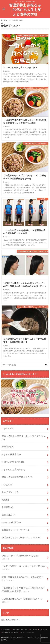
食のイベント (10, 492)
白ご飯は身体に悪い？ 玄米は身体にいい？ (22, 600)
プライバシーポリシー (27, 632)
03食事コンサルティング (16, 530)
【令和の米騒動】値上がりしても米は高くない (24, 568)
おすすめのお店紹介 (13, 469)
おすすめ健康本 (11, 454)
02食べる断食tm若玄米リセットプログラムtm (23, 438)
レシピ (7, 484)
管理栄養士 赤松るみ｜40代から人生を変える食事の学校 (25, 10)
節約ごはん (8, 515)
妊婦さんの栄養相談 (13, 462)
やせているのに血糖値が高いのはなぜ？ (21, 557)
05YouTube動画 (11, 522)
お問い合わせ (43, 629)
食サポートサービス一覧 (20, 629)
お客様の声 (33, 629)
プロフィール (6, 629)
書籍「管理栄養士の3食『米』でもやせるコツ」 (22, 579)
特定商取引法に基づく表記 (10, 632)
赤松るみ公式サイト (11, 620)
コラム (7, 428)
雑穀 (5, 500)
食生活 (7, 447)
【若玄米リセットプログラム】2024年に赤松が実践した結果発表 (23, 590)
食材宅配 (7, 507)
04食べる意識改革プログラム (17, 477)
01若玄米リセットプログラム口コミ (21, 537)
